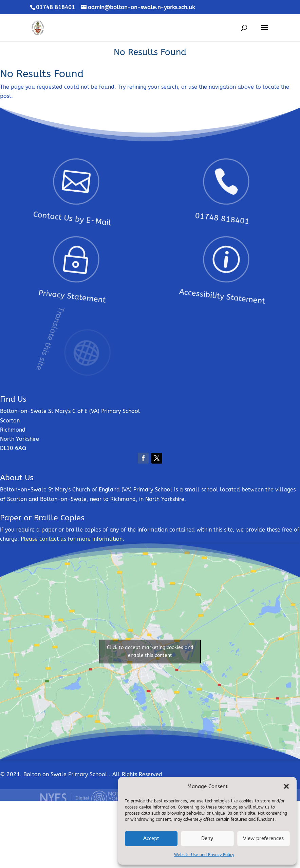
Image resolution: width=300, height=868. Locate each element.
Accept (151, 838)
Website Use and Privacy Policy (204, 855)
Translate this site (64, 324)
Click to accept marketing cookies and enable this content (150, 652)
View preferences (263, 838)
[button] (286, 786)
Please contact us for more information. (72, 539)
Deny (207, 838)
